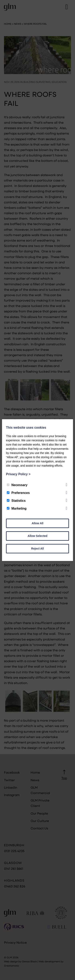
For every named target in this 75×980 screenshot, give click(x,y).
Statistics (16, 501)
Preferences (18, 493)
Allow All (37, 523)
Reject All (37, 549)
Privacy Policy (18, 474)
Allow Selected (37, 536)
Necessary (17, 485)
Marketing (17, 508)
